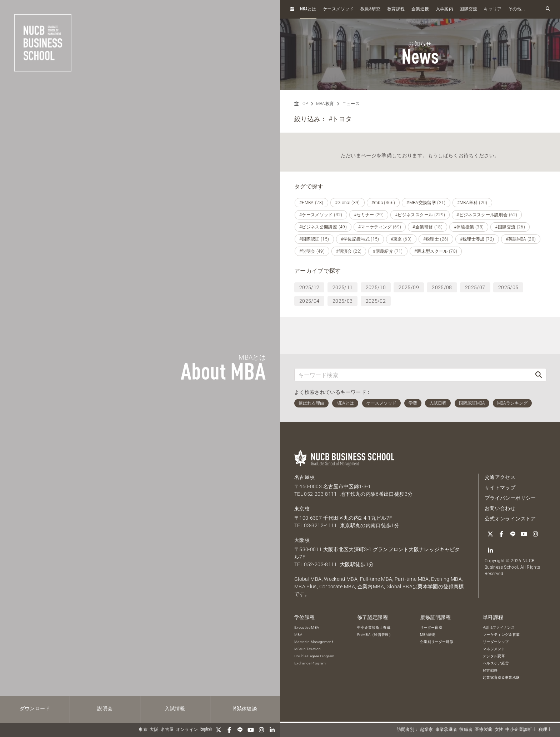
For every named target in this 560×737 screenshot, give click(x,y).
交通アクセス (500, 477)
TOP (301, 104)
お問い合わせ (500, 508)
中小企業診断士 (521, 730)
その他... (517, 9)
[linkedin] (272, 730)
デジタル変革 (494, 656)
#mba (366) (383, 203)
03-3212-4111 (320, 525)
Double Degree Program (314, 656)
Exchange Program (310, 663)
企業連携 (420, 9)
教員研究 (371, 9)
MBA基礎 (428, 635)
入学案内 (444, 9)
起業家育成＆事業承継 (501, 677)
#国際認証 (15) (314, 239)
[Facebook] (229, 730)
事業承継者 (446, 730)
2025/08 (442, 287)
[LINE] (240, 730)
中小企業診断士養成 (374, 627)
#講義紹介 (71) (388, 251)
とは (308, 9)
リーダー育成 (431, 627)
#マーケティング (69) (380, 227)
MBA (298, 635)
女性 (499, 730)
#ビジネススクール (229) (420, 215)
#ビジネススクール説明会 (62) (487, 215)
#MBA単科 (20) (472, 203)
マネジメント (494, 649)
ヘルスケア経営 (496, 663)
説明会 (105, 709)
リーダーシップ (496, 642)
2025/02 (376, 301)
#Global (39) (347, 203)
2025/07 (475, 287)
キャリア (493, 9)
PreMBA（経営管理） (375, 635)
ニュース (351, 104)
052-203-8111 (320, 494)
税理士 (545, 730)
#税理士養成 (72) (477, 239)
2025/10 (376, 287)
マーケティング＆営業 (501, 635)
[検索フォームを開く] (548, 9)
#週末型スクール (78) (436, 251)
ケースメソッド (338, 9)
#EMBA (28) (311, 203)
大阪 (154, 730)
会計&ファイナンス (499, 627)
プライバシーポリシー (510, 498)
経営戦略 (490, 670)
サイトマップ (500, 488)
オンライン (187, 730)
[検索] (539, 375)
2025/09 (409, 287)
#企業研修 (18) (427, 227)
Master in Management (314, 642)
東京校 (302, 509)
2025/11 (342, 287)
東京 (143, 730)
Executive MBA (307, 627)
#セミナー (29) (369, 215)
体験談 (245, 709)
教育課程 (396, 9)
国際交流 (468, 9)
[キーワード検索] (413, 375)
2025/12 (309, 287)
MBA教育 (325, 104)
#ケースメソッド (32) (321, 215)
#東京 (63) (401, 239)
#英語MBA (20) (521, 239)
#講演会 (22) (349, 251)
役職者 (466, 730)
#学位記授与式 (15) (360, 239)
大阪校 (302, 540)
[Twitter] (219, 730)
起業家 (427, 730)
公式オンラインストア (510, 519)
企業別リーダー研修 (437, 642)
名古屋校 (304, 477)
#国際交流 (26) (510, 227)
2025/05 (508, 287)
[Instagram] (261, 730)
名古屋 (167, 730)
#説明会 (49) (312, 251)
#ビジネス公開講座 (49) (323, 227)
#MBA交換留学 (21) (426, 203)
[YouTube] (251, 730)
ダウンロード (35, 709)
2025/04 (309, 301)
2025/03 (342, 301)
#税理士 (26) (436, 239)
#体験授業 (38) (469, 227)
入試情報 (175, 709)
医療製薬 (483, 730)
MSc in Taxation (307, 649)
